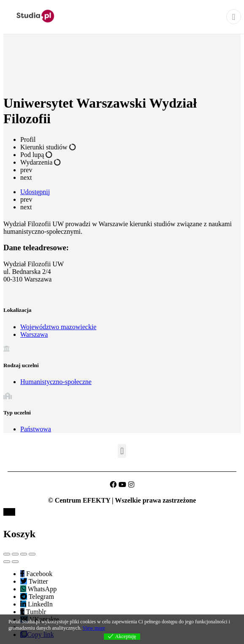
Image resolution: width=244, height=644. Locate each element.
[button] (122, 451)
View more (94, 628)
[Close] (234, 17)
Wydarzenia (41, 162)
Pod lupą (36, 155)
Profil (28, 139)
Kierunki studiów (48, 147)
